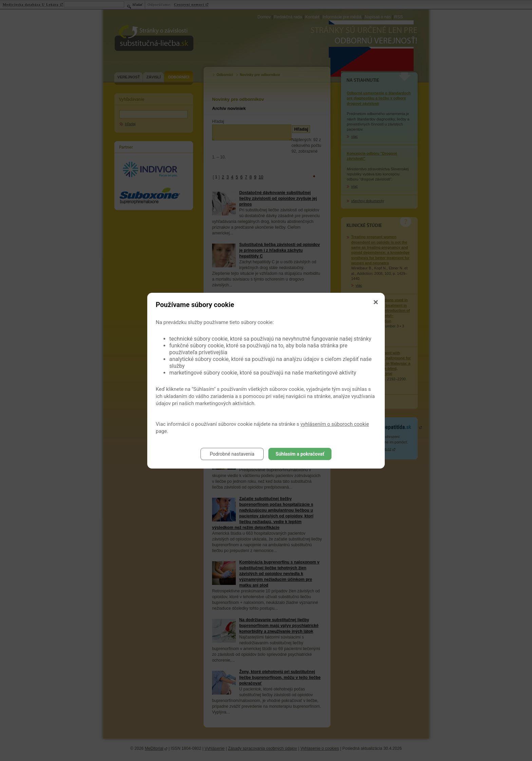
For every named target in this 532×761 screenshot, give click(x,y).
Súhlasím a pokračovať (300, 454)
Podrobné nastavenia (232, 454)
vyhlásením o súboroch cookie (335, 424)
